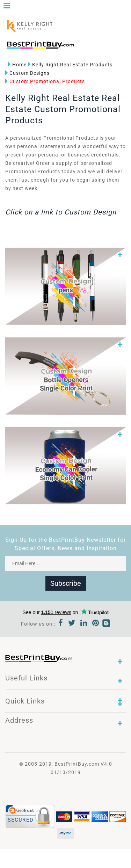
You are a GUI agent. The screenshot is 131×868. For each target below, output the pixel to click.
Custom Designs (27, 73)
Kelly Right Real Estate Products (70, 65)
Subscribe (66, 583)
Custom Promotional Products (45, 81)
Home (17, 65)
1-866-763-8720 (88, 48)
